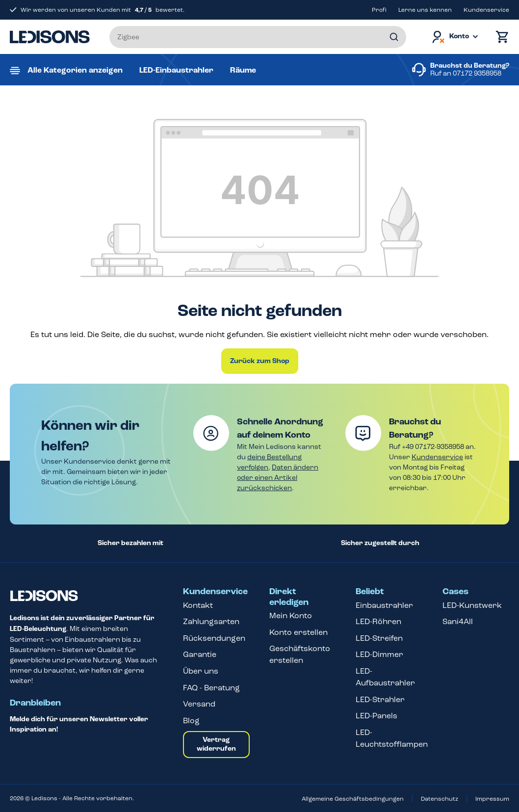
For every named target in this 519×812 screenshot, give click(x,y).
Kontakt (198, 605)
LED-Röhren (378, 621)
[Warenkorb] (500, 37)
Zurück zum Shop (260, 361)
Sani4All (458, 621)
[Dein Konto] (454, 37)
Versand (199, 704)
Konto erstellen (298, 632)
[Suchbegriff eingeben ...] (258, 37)
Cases (455, 592)
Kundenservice (486, 10)
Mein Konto (291, 616)
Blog (191, 720)
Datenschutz (440, 799)
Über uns (201, 671)
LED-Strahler (380, 699)
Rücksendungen (214, 638)
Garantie (200, 654)
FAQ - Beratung (211, 688)
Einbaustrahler (384, 605)
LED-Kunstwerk (472, 605)
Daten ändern (295, 467)
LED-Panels (376, 716)
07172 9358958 (477, 73)
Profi (379, 10)
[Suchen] (394, 37)
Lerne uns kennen (425, 10)
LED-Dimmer (379, 654)
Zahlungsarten (211, 621)
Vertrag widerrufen (216, 744)
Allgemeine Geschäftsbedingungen (353, 799)
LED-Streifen (379, 638)
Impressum (492, 799)
